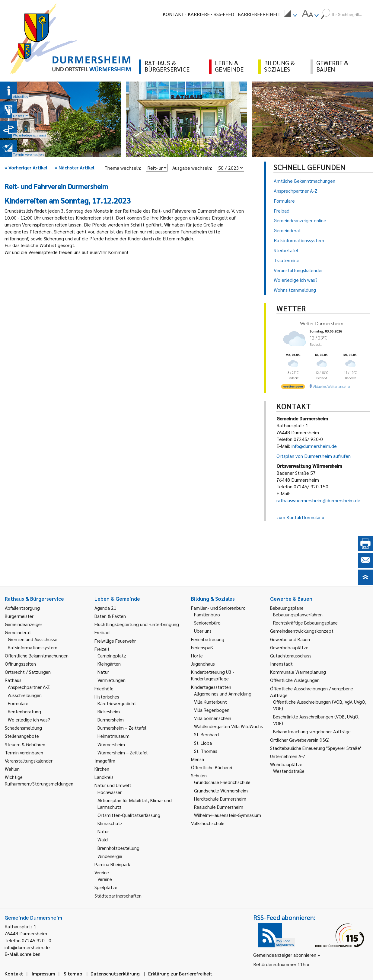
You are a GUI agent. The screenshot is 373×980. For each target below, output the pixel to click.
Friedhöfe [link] (104, 688)
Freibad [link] (102, 632)
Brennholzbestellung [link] (118, 848)
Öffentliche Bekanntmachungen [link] (37, 655)
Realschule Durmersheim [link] (219, 807)
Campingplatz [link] (112, 655)
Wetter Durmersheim (322, 323)
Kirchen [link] (102, 769)
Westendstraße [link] (289, 771)
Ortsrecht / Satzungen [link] (28, 672)
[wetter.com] (293, 388)
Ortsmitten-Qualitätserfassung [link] (129, 815)
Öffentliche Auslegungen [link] (295, 680)
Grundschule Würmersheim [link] (221, 790)
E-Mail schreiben (22, 954)
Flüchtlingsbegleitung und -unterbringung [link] (137, 624)
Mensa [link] (198, 759)
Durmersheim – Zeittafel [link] (122, 728)
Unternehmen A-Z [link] (288, 756)
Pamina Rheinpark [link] (112, 864)
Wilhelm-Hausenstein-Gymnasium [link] (228, 815)
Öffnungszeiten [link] (20, 664)
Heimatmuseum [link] (113, 736)
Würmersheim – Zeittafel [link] (123, 752)
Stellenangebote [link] (22, 736)
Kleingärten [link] (109, 664)
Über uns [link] (203, 631)
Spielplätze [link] (106, 887)
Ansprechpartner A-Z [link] (29, 687)
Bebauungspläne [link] (287, 608)
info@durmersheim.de (314, 446)
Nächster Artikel (75, 167)
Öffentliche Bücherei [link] (212, 767)
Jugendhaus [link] (203, 664)
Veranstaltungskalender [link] (29, 761)
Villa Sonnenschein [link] (213, 718)
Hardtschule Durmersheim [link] (220, 799)
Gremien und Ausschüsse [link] (33, 639)
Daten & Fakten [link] (110, 616)
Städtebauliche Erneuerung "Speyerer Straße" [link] (316, 748)
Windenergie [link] (110, 856)
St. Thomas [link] (206, 751)
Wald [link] (103, 839)
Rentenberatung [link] (24, 711)
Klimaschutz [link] (110, 823)
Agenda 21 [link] (105, 608)
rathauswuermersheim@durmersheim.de (318, 500)
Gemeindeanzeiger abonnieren (285, 955)
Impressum (43, 974)
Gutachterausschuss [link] (291, 655)
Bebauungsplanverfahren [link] (298, 614)
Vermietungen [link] (112, 680)
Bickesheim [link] (109, 711)
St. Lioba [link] (203, 743)
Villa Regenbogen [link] (212, 710)
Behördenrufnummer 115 (279, 964)
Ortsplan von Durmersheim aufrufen (314, 456)
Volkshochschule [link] (208, 823)
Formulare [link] (18, 703)
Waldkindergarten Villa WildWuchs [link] (228, 726)
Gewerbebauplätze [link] (289, 647)
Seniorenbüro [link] (207, 623)
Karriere (199, 14)
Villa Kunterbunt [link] (210, 702)
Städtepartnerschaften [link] (118, 896)
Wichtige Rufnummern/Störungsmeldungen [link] (39, 780)
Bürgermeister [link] (19, 616)
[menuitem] (290, 14)
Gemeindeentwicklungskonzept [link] (302, 631)
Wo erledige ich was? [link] (29, 720)
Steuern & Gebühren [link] (25, 744)
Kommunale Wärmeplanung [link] (298, 672)
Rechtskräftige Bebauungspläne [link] (305, 623)
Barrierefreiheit (259, 14)
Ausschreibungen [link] (25, 695)
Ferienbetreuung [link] (208, 639)
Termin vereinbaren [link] (24, 752)
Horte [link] (197, 655)
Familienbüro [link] (207, 614)
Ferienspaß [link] (202, 647)
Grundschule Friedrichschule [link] (222, 782)
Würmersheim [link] (111, 744)
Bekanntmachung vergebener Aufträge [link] (312, 731)
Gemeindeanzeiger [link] (24, 624)
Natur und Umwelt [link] (113, 785)
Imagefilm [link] (105, 761)
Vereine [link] (105, 879)
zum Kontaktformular (299, 517)
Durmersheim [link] (111, 720)
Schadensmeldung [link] (23, 728)
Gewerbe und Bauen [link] (290, 639)
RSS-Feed (224, 14)
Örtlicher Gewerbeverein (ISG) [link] (300, 740)
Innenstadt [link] (281, 664)
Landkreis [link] (104, 777)
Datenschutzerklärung (115, 974)
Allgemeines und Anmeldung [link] (223, 694)
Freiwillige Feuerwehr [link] (115, 641)
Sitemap (73, 974)
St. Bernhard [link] (206, 734)
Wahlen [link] (12, 769)
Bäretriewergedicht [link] (117, 703)
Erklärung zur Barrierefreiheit (180, 974)
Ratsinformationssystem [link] (33, 647)
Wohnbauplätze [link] (286, 764)
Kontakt (173, 14)
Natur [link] (103, 672)
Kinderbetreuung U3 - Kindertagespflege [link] (213, 675)
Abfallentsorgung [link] (22, 608)
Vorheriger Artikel (26, 167)
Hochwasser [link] (110, 792)
